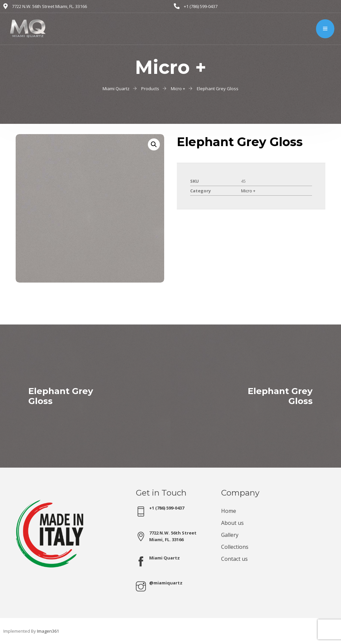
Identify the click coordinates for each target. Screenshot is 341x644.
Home (229, 511)
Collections (235, 547)
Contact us (234, 559)
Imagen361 (48, 631)
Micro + (248, 191)
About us (232, 523)
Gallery (230, 535)
